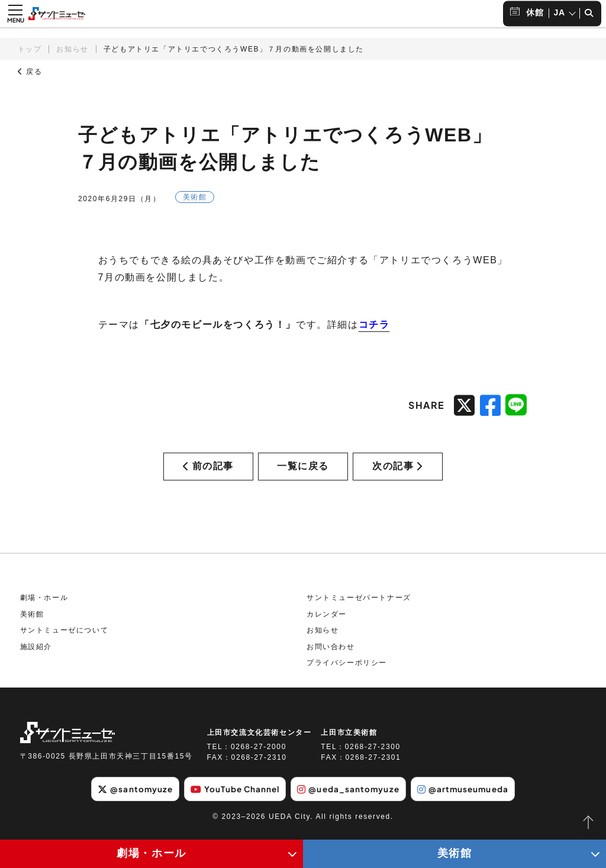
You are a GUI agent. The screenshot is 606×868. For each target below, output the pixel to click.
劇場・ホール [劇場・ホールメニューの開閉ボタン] (151, 853)
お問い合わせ (331, 654)
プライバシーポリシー (347, 670)
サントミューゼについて (65, 637)
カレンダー (327, 621)
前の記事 (208, 470)
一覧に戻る (303, 470)
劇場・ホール (44, 605)
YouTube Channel (233, 796)
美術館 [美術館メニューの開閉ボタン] (455, 853)
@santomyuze (129, 796)
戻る (30, 72)
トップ (30, 49)
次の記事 (398, 470)
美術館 (32, 621)
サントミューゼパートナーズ (359, 605)
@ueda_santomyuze (350, 796)
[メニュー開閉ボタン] (15, 14)
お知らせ (72, 49)
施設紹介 (36, 654)
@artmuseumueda (468, 796)
